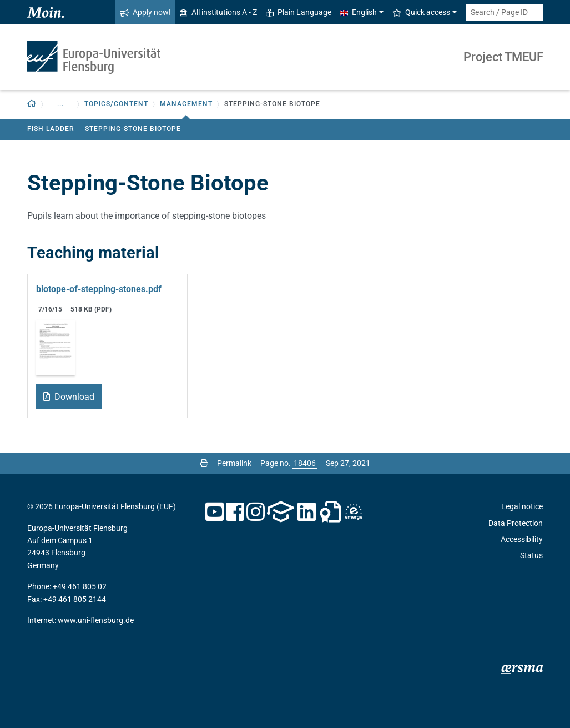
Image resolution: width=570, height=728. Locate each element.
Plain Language (299, 12)
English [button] (359, 12)
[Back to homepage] (32, 104)
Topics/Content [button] (116, 104)
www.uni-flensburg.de (96, 620)
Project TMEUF (503, 57)
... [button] (60, 104)
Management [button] (186, 104)
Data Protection (516, 523)
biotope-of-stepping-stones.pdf (99, 289)
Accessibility (522, 539)
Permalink (234, 463)
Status (531, 555)
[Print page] (204, 463)
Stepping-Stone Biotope (133, 129)
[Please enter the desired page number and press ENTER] (305, 463)
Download (73, 397)
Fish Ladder (51, 129)
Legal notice (522, 506)
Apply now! (145, 12)
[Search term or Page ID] (505, 12)
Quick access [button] (421, 12)
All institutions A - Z (218, 12)
